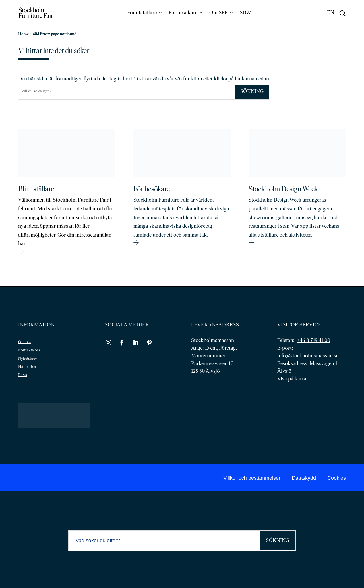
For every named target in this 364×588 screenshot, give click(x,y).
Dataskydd (304, 478)
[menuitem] (331, 13)
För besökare (183, 13)
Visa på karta (292, 379)
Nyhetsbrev (28, 359)
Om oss (25, 342)
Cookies (337, 478)
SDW (245, 13)
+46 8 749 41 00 (314, 341)
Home (23, 34)
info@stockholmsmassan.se (308, 356)
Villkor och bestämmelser (252, 478)
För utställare (142, 13)
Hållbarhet (27, 367)
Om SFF (219, 13)
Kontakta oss (29, 350)
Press (23, 375)
